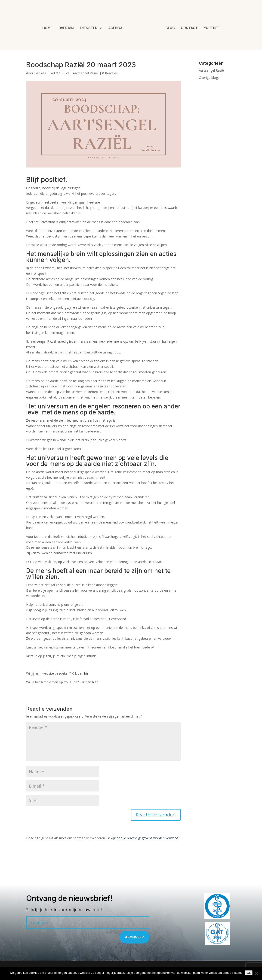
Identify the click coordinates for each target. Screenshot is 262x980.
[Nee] (256, 974)
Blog (169, 26)
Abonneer (134, 937)
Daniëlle (40, 73)
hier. (95, 682)
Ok (249, 973)
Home (49, 26)
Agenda (117, 26)
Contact (188, 26)
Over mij (68, 26)
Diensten (91, 26)
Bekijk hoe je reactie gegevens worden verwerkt (143, 838)
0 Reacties (110, 73)
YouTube (210, 26)
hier (87, 673)
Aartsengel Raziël (86, 73)
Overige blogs (209, 78)
